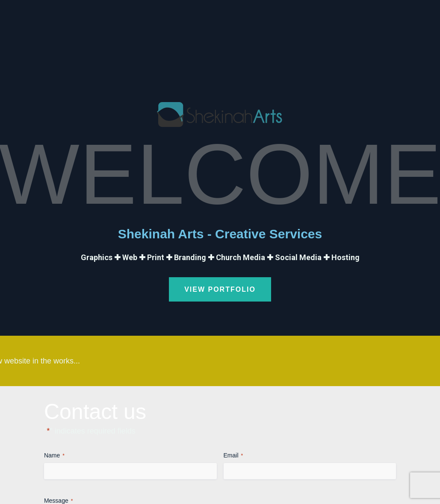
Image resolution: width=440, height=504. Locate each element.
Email (233, 456)
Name (54, 456)
